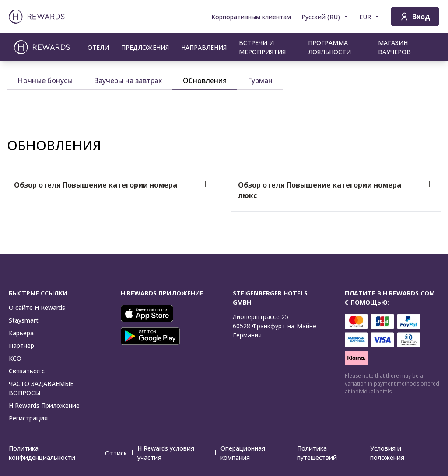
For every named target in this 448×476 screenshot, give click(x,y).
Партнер (21, 346)
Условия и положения (402, 453)
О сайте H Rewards (37, 307)
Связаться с (27, 371)
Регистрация (28, 418)
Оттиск (119, 453)
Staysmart (24, 320)
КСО (15, 358)
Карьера (21, 333)
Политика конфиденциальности (54, 453)
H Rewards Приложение (44, 405)
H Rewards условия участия (176, 453)
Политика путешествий (331, 453)
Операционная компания (256, 453)
